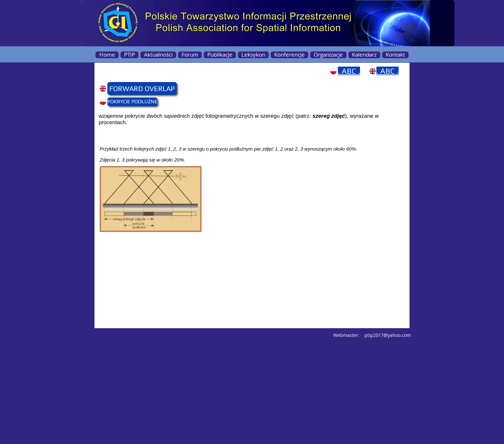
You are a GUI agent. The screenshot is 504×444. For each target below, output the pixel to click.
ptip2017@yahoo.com (388, 335)
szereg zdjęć (329, 116)
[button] (120, 88)
